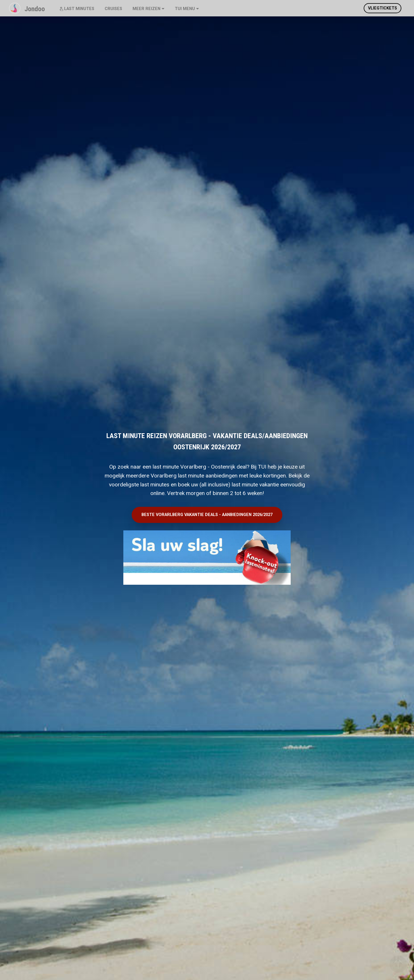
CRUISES (113, 9)
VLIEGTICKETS (383, 8)
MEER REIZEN (146, 9)
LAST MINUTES (77, 9)
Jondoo (35, 9)
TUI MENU (185, 9)
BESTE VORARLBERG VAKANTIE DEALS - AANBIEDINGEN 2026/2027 (207, 515)
